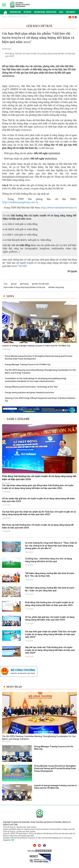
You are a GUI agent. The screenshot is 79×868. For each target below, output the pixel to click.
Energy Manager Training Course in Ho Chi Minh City (28, 364)
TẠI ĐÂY (23, 266)
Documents (71, 12)
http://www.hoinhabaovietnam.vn (59, 208)
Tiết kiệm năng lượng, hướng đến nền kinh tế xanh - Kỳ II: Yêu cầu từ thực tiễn (50, 575)
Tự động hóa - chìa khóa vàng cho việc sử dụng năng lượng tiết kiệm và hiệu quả (48, 560)
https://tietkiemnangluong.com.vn (20, 202)
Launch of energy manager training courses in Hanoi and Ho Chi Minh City (36, 346)
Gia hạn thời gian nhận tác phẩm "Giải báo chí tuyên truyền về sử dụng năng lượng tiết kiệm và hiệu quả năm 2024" (51, 634)
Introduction (15, 12)
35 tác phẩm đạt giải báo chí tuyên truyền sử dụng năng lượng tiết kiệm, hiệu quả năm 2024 (50, 618)
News (61, 12)
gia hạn (14, 284)
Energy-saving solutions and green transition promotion (29, 393)
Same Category (18, 419)
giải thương (24, 284)
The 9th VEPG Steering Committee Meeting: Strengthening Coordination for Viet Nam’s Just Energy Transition (39, 738)
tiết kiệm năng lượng (56, 287)
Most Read (14, 687)
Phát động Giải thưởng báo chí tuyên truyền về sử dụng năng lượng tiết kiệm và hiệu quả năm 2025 (49, 604)
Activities (27, 12)
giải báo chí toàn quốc (40, 284)
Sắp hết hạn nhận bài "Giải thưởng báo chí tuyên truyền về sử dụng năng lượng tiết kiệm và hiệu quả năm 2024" (50, 650)
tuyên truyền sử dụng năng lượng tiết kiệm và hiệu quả (24, 287)
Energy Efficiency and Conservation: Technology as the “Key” (31, 387)
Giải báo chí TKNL (39, 26)
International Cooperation (45, 12)
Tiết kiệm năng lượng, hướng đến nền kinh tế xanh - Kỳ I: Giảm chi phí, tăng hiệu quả (50, 589)
